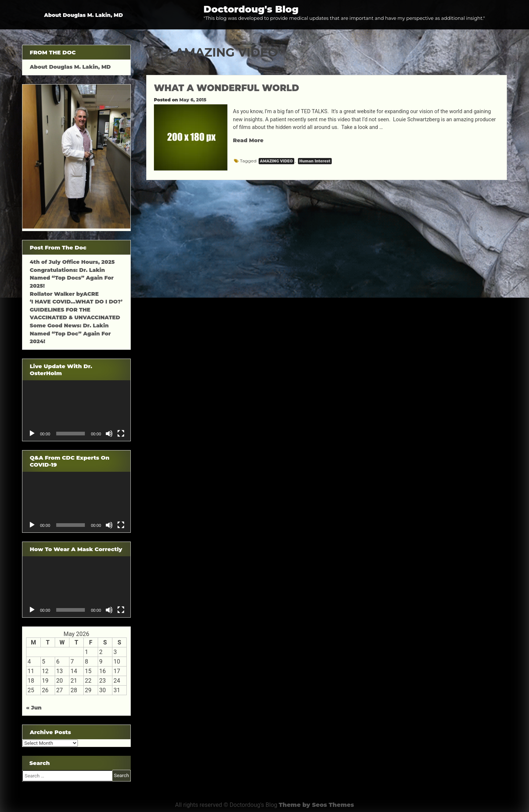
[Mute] (109, 434)
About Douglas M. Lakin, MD (84, 15)
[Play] (32, 434)
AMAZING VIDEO (276, 161)
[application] (76, 411)
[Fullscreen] (121, 434)
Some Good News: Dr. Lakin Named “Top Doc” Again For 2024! (70, 333)
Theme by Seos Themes (316, 805)
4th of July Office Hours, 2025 (72, 262)
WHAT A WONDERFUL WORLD (226, 88)
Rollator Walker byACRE (64, 294)
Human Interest (315, 161)
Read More (248, 140)
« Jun (34, 708)
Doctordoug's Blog (251, 9)
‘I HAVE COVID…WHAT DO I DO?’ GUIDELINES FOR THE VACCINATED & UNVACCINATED (76, 310)
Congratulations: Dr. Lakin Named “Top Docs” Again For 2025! (72, 278)
